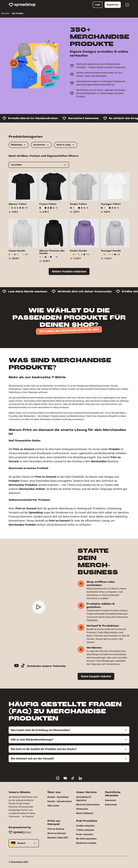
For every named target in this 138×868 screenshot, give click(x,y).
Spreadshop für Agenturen (84, 799)
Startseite (5, 13)
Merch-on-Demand (57, 833)
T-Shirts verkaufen (85, 830)
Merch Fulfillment (85, 813)
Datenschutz (111, 805)
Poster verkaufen (85, 834)
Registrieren (113, 5)
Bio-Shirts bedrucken (86, 839)
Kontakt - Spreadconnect (59, 801)
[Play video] (39, 607)
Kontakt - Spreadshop (58, 797)
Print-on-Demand (56, 829)
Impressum (111, 800)
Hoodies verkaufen (85, 826)
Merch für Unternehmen (88, 805)
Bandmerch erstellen (86, 843)
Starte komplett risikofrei (96, 676)
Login (98, 5)
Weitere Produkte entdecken (69, 271)
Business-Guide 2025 (58, 838)
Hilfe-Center (53, 806)
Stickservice (82, 809)
